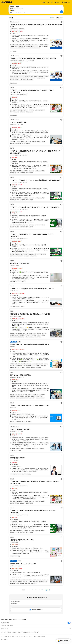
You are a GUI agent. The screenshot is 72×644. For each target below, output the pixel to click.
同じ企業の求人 (13, 51)
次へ (47, 590)
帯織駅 (19, 632)
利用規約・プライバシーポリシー (26, 637)
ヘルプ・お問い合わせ (6, 637)
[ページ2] (33, 590)
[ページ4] (39, 590)
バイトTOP (4, 632)
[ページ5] (42, 590)
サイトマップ (15, 637)
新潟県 (10, 632)
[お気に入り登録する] (61, 22)
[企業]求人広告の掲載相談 (39, 637)
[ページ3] (36, 590)
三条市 (14, 632)
